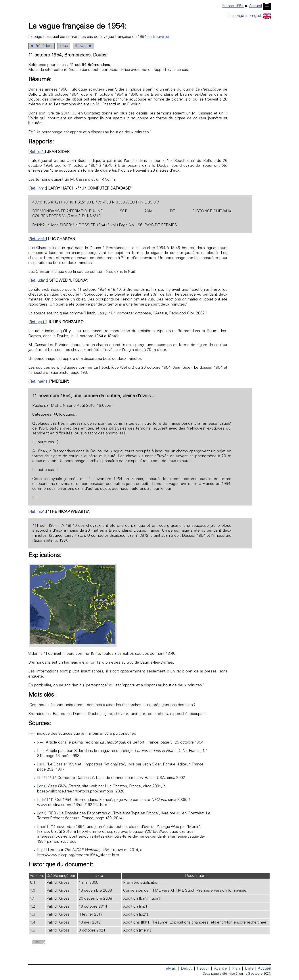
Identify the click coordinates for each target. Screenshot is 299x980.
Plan (236, 969)
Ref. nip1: (38, 512)
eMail (171, 969)
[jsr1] (41, 765)
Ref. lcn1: (38, 239)
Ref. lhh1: (38, 189)
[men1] (43, 827)
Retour (203, 969)
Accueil (255, 6)
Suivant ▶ (83, 46)
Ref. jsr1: (37, 152)
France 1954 (233, 6)
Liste (249, 969)
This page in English (249, 16)
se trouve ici (158, 37)
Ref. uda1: (38, 281)
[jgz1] (42, 813)
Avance (220, 969)
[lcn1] (42, 786)
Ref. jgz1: (37, 322)
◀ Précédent (41, 46)
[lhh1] (42, 778)
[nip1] (42, 850)
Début (186, 969)
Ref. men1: (39, 382)
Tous (64, 46)
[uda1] (43, 800)
